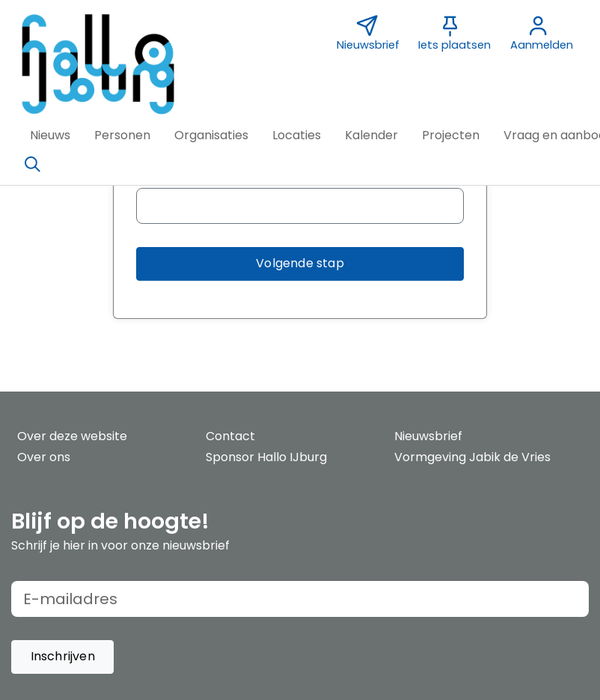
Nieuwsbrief (428, 436)
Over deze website (72, 436)
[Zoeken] (32, 165)
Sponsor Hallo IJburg (266, 457)
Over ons (44, 457)
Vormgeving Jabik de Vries (472, 457)
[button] (50, 136)
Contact (230, 436)
